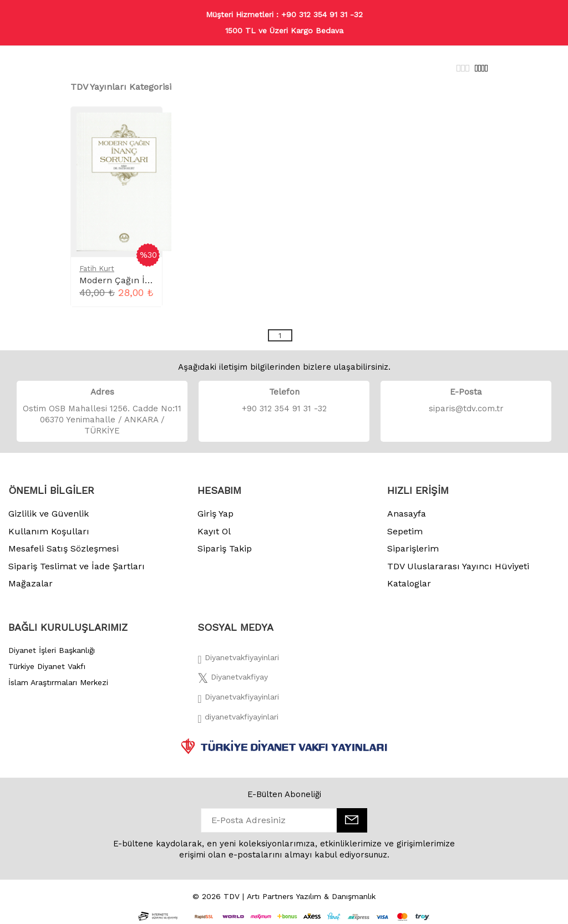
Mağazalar (31, 583)
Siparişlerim (413, 548)
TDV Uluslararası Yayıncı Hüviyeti (458, 566)
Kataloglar (409, 583)
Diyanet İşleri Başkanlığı (52, 650)
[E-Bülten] (352, 820)
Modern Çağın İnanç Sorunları (144, 280)
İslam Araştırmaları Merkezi (58, 682)
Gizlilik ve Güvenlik (49, 514)
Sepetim (405, 531)
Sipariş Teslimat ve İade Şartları (77, 566)
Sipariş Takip (225, 548)
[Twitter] (233, 680)
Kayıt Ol (214, 531)
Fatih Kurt (97, 269)
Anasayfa (407, 514)
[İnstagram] (238, 700)
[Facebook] (238, 661)
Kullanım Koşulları (49, 531)
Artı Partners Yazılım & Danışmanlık (311, 896)
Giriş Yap (215, 514)
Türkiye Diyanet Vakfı (47, 666)
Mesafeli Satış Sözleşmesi (64, 548)
